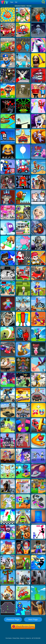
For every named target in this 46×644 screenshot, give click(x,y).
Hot (16, 2)
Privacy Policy (16, 638)
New (12, 2)
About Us (22, 638)
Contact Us (28, 638)
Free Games (9, 638)
